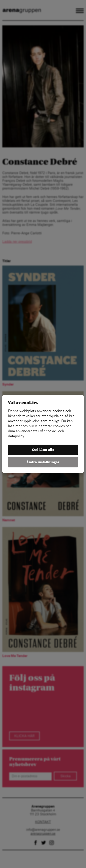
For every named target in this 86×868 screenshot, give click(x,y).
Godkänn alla (43, 450)
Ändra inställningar (43, 462)
